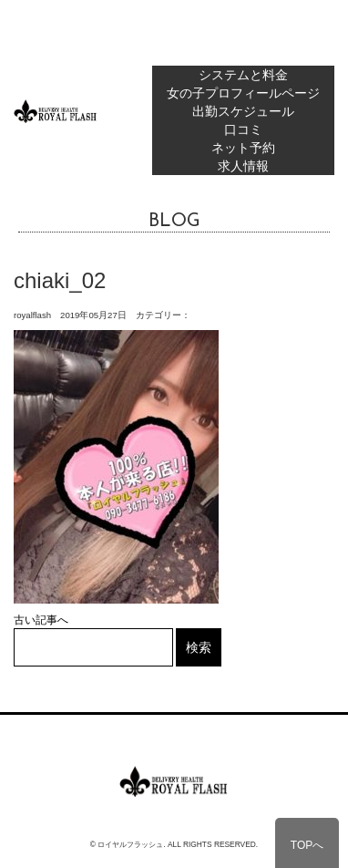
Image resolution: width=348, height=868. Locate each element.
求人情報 (243, 166)
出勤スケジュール (243, 111)
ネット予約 (243, 148)
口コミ (243, 129)
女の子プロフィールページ (243, 93)
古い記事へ (41, 620)
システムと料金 (243, 75)
